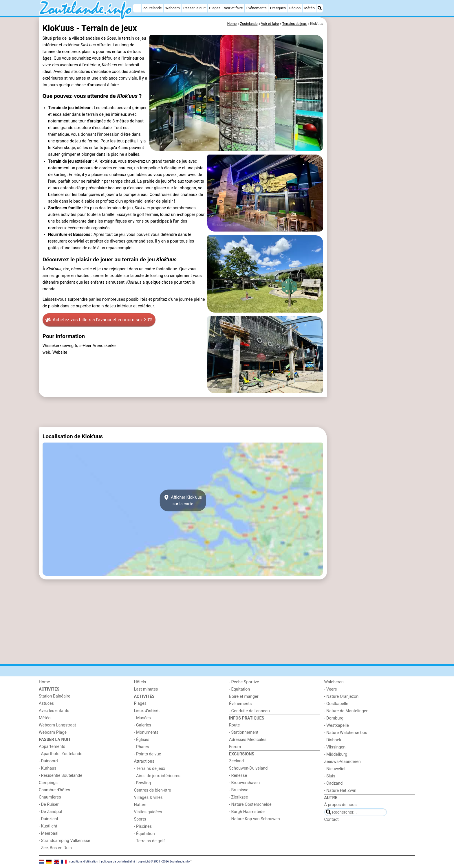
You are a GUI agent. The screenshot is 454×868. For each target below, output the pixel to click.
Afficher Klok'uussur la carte (183, 500)
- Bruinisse (239, 790)
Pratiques (278, 8)
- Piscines (143, 826)
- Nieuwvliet (335, 769)
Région (295, 8)
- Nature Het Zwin (340, 791)
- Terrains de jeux (150, 769)
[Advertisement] (372, 151)
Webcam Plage (53, 732)
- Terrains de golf (150, 841)
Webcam (173, 8)
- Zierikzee (238, 797)
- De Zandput (51, 812)
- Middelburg (336, 754)
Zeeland (236, 761)
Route (234, 725)
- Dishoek (333, 740)
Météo (310, 8)
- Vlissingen (335, 747)
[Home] (137, 8)
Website (60, 352)
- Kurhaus (47, 768)
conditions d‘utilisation (84, 861)
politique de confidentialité (118, 861)
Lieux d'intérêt (147, 711)
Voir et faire (233, 8)
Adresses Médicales (248, 740)
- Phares (142, 747)
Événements (257, 8)
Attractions (144, 761)
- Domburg (334, 718)
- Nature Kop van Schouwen (255, 819)
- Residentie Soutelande (61, 776)
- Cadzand (334, 783)
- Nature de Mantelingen (346, 711)
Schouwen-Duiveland (248, 768)
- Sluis (330, 776)
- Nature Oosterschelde (250, 804)
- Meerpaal (48, 833)
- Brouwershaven (244, 783)
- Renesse (238, 776)
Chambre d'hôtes (54, 790)
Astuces (46, 703)
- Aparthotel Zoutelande (61, 754)
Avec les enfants (54, 711)
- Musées (142, 718)
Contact (332, 820)
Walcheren (334, 682)
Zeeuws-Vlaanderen (343, 762)
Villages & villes (148, 798)
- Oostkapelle (336, 704)
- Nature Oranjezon (342, 697)
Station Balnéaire (55, 696)
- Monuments (146, 732)
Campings (48, 783)
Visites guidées (148, 812)
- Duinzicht (48, 819)
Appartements (52, 747)
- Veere (331, 689)
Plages (215, 8)
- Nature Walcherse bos (346, 733)
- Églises (142, 740)
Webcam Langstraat (57, 725)
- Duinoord (48, 761)
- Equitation (239, 689)
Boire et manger (244, 697)
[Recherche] (320, 8)
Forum (235, 747)
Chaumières (50, 797)
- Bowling (143, 783)
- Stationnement (244, 732)
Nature (140, 805)
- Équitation (144, 834)
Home (44, 682)
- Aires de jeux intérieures (157, 776)
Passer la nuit (194, 8)
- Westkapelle (337, 725)
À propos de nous (340, 805)
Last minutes (146, 689)
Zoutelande (153, 8)
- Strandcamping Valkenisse (64, 841)
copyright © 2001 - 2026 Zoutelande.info (164, 861)
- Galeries (143, 725)
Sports (140, 819)
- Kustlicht (48, 826)
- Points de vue (148, 754)
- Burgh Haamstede (247, 812)
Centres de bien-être (153, 790)
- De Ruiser (49, 804)
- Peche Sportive (244, 682)
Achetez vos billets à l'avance (99, 320)
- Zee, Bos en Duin (55, 848)
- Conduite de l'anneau (249, 711)
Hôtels (140, 682)
